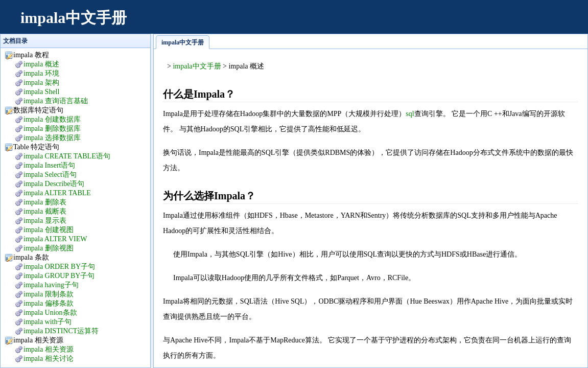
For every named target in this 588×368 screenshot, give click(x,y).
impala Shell (41, 92)
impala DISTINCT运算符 (61, 331)
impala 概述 (41, 64)
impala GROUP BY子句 (59, 276)
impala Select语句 (50, 175)
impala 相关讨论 (49, 359)
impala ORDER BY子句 (59, 267)
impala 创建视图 (49, 230)
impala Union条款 (50, 313)
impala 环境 (41, 73)
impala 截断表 (45, 211)
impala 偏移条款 (49, 303)
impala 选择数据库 (52, 138)
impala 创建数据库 (52, 119)
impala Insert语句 (49, 165)
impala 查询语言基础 (56, 101)
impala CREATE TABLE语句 (67, 156)
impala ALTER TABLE (57, 193)
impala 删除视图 (49, 248)
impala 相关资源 (49, 349)
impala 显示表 (45, 221)
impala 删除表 (45, 202)
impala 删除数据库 (52, 129)
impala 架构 (41, 83)
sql (410, 114)
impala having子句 (51, 285)
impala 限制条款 (49, 294)
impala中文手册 (74, 18)
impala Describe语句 (54, 184)
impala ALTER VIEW (55, 239)
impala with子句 (48, 322)
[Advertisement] (392, 23)
